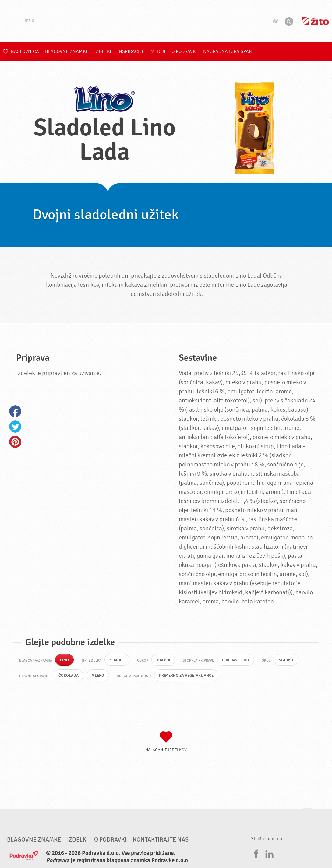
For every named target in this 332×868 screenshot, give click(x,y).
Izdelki (103, 51)
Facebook (15, 411)
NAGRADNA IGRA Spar (227, 51)
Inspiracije (131, 51)
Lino (65, 660)
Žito (315, 21)
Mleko (99, 676)
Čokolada (69, 676)
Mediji (158, 51)
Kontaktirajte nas (161, 841)
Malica (165, 660)
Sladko (290, 660)
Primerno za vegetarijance (190, 676)
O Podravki (184, 51)
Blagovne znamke (67, 51)
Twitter (15, 427)
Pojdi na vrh (308, 815)
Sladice (118, 660)
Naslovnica (21, 51)
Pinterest (15, 442)
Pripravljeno (238, 660)
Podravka (166, 21)
